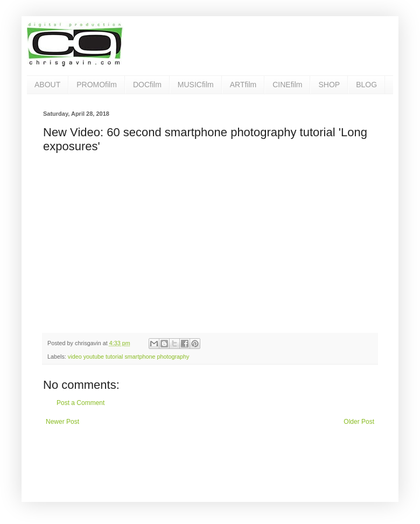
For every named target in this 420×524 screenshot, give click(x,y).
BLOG (366, 85)
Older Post (359, 422)
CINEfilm (287, 85)
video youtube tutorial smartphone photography (129, 357)
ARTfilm (243, 85)
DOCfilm (147, 85)
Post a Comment (80, 403)
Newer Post (62, 422)
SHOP (329, 85)
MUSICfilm (196, 85)
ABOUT (47, 85)
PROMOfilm (97, 85)
